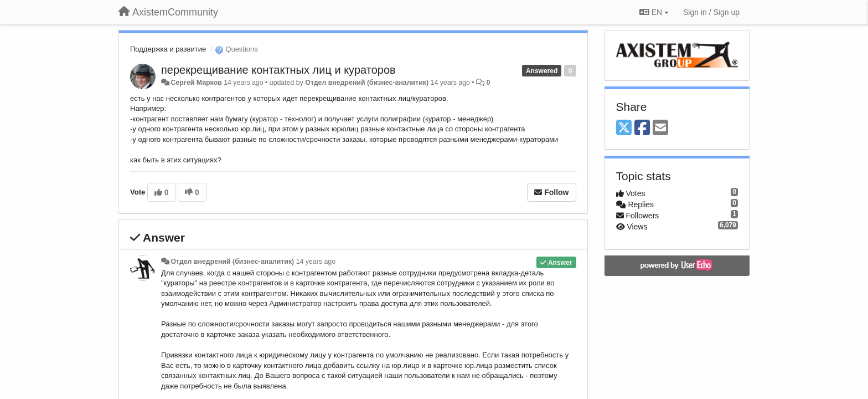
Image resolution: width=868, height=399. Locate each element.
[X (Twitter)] (624, 128)
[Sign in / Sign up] (711, 12)
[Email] (660, 128)
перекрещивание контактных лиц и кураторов (278, 70)
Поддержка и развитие (168, 49)
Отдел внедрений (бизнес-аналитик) (367, 83)
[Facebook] (642, 128)
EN (654, 12)
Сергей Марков (196, 83)
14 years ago (316, 262)
